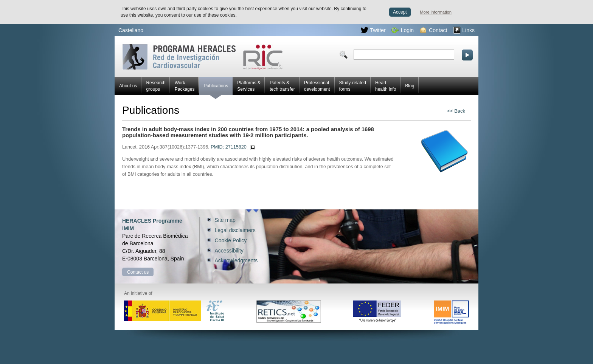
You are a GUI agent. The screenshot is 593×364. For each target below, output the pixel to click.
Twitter (373, 30)
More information (436, 12)
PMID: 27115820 (229, 147)
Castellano (131, 30)
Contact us (138, 272)
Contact (434, 30)
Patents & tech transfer (282, 86)
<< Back (456, 111)
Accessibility (229, 251)
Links (464, 30)
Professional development (317, 86)
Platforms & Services (249, 86)
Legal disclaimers (235, 230)
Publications (216, 89)
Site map (225, 220)
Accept (400, 12)
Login (403, 30)
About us (128, 86)
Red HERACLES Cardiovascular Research (203, 57)
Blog (410, 86)
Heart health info (386, 86)
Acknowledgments (236, 260)
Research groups (156, 86)
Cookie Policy (231, 240)
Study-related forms (353, 86)
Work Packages (185, 86)
